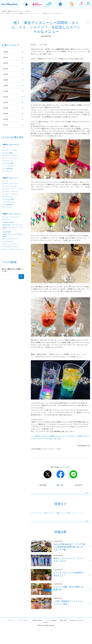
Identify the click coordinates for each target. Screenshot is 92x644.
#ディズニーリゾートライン (11, 245)
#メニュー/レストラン (38, 513)
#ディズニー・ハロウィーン (11, 156)
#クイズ (5, 256)
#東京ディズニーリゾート (12, 217)
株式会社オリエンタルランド (41, 638)
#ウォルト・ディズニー (10, 259)
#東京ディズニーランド (11, 145)
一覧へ (62, 485)
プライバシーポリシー (29, 636)
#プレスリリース (16, 220)
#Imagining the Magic (9, 225)
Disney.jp (57, 638)
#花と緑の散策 (7, 238)
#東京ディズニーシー (54, 513)
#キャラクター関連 (8, 164)
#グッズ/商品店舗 (8, 169)
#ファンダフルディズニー (11, 253)
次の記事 (78, 485)
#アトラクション (8, 172)
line (73, 474)
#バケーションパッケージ (11, 251)
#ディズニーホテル (8, 248)
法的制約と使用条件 (46, 636)
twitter (48, 474)
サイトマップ (15, 636)
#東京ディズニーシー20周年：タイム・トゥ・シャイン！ (49, 516)
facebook (60, 474)
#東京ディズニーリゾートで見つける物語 (13, 242)
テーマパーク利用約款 (63, 636)
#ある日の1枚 (7, 228)
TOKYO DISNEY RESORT (10, 4)
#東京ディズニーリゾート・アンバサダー (13, 234)
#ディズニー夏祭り (8, 153)
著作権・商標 (77, 636)
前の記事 (43, 485)
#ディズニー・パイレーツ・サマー (13, 191)
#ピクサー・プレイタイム (11, 184)
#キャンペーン (7, 223)
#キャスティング (8, 231)
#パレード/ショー (8, 161)
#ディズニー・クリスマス (11, 158)
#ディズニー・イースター (11, 150)
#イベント (6, 148)
